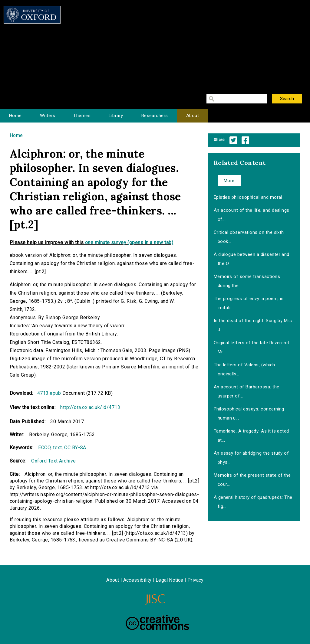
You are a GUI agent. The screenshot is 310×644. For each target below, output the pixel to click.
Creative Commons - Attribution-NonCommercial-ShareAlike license (157, 623)
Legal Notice (169, 580)
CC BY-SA (75, 448)
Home (15, 116)
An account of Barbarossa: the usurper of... (247, 391)
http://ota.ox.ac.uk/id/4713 (90, 407)
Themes (82, 116)
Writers (48, 116)
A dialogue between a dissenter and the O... (252, 259)
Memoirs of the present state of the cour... (252, 480)
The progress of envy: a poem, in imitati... (249, 303)
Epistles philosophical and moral (248, 197)
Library (116, 116)
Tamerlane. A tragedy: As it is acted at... (251, 436)
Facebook (245, 140)
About (193, 116)
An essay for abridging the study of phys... (251, 458)
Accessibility (137, 580)
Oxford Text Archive (53, 461)
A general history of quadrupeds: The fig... (253, 502)
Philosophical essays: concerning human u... (249, 414)
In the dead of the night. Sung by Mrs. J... (253, 325)
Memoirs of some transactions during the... (247, 281)
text (57, 448)
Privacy (195, 580)
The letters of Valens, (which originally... (244, 369)
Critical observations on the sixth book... (249, 237)
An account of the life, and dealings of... (252, 215)
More (229, 181)
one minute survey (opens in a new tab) (129, 242)
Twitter (233, 140)
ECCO (44, 448)
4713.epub (49, 393)
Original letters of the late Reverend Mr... (251, 347)
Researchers (155, 116)
